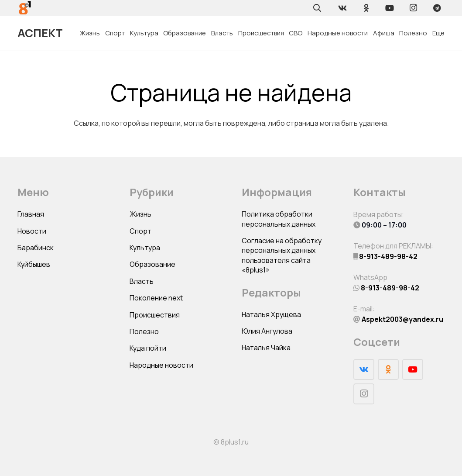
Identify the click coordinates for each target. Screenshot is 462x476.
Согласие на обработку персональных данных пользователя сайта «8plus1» (282, 255)
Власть (142, 281)
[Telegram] (437, 8)
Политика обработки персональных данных (279, 219)
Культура (145, 248)
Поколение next (156, 298)
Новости (32, 231)
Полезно (144, 331)
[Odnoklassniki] (366, 8)
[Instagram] (413, 8)
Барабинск (36, 248)
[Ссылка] (25, 8)
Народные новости (161, 365)
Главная (31, 214)
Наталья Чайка (266, 348)
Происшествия (155, 315)
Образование (152, 264)
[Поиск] (317, 8)
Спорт (140, 231)
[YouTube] (390, 8)
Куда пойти (148, 348)
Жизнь (140, 214)
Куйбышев (34, 264)
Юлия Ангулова (267, 331)
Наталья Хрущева (271, 314)
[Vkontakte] (342, 8)
